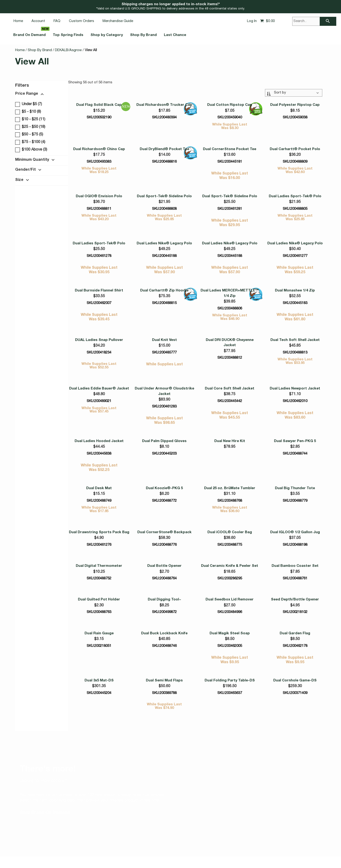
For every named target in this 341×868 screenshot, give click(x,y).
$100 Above (30, 150)
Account (38, 21)
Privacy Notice (173, 849)
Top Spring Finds (84, 35)
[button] (40, 95)
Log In (252, 21)
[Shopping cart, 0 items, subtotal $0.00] (267, 21)
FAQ (57, 21)
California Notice (201, 849)
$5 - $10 (27, 112)
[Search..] (314, 21)
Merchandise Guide (118, 21)
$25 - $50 (29, 127)
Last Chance (213, 35)
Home (18, 21)
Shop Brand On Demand (45, 783)
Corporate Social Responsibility (244, 849)
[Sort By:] (293, 92)
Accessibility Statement (139, 849)
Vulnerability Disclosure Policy (94, 849)
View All (91, 50)
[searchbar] (328, 21)
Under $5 (28, 104)
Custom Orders (81, 21)
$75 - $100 (29, 142)
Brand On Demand (35, 35)
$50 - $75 (28, 134)
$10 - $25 (29, 119)
